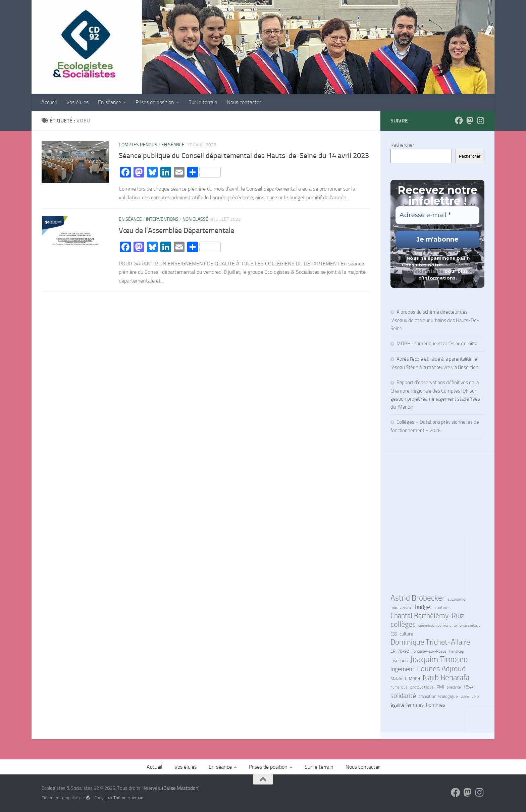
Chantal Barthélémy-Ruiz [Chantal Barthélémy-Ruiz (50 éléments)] (427, 616)
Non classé (195, 219)
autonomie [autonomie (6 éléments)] (456, 599)
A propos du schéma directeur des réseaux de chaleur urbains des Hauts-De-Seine (435, 320)
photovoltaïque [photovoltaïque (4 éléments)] (422, 687)
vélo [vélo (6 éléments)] (475, 697)
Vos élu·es (77, 102)
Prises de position (155, 102)
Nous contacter (244, 102)
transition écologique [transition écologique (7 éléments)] (438, 696)
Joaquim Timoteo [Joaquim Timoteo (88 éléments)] (439, 659)
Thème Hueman (128, 798)
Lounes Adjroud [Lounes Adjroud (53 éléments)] (441, 669)
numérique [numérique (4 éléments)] (399, 687)
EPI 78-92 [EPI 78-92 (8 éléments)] (400, 651)
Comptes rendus (138, 145)
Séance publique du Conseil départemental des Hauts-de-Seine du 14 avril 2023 (244, 156)
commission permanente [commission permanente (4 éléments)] (438, 626)
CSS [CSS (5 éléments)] (394, 634)
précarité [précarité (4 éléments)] (454, 687)
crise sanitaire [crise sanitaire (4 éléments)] (470, 626)
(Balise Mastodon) (181, 788)
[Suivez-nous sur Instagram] (480, 120)
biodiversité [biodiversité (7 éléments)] (401, 607)
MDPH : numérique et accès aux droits (437, 344)
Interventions (162, 219)
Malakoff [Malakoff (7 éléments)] (398, 679)
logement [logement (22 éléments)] (402, 669)
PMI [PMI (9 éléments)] (440, 687)
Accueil (49, 102)
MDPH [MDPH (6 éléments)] (414, 679)
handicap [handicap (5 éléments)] (457, 651)
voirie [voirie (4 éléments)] (465, 697)
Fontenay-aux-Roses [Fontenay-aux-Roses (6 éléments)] (429, 651)
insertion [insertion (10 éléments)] (399, 661)
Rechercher (402, 145)
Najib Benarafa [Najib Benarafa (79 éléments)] (446, 677)
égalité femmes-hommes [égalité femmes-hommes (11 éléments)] (418, 705)
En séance (110, 102)
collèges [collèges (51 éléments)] (403, 624)
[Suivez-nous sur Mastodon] (470, 120)
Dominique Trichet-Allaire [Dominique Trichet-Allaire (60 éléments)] (430, 642)
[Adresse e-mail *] (437, 215)
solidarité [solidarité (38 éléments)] (403, 696)
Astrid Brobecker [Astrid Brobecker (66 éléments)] (418, 598)
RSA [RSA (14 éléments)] (468, 687)
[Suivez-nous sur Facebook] (459, 120)
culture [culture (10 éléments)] (406, 634)
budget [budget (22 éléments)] (424, 607)
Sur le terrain (203, 102)
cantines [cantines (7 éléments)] (443, 607)
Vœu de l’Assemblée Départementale (176, 231)
